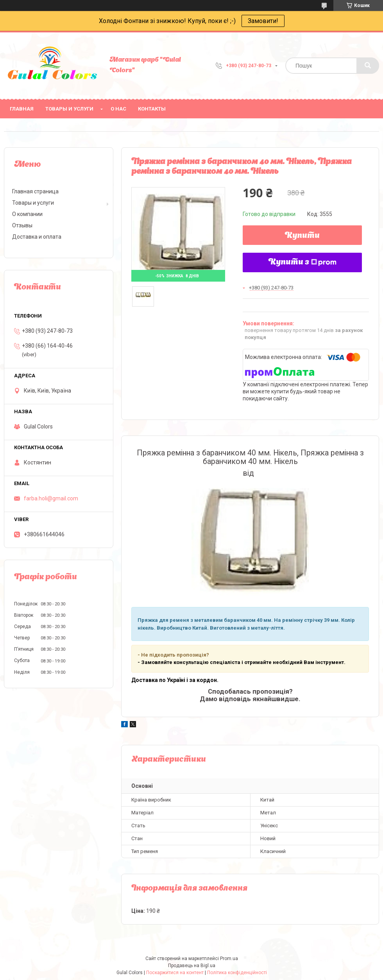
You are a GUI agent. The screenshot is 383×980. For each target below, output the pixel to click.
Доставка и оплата (37, 237)
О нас (118, 109)
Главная (22, 109)
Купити (302, 236)
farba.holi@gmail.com (51, 498)
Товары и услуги (69, 109)
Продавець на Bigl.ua (192, 966)
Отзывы (22, 225)
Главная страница (35, 191)
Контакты (152, 109)
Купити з (302, 262)
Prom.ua (229, 959)
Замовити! (263, 21)
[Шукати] (368, 66)
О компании (27, 214)
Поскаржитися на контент (175, 973)
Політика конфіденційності (237, 973)
